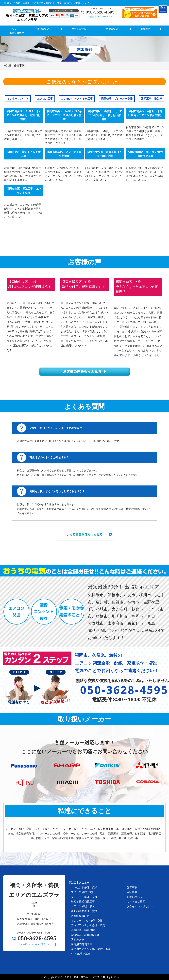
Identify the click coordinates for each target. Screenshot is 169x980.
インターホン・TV (18, 99)
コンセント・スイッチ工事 (77, 99)
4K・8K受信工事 (81, 954)
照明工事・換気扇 (152, 99)
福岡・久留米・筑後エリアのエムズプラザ (80, 977)
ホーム (131, 911)
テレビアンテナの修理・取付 (88, 925)
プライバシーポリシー (140, 906)
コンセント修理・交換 (84, 887)
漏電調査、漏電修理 (83, 930)
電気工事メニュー (79, 883)
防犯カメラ (78, 940)
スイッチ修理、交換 (83, 892)
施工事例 (132, 887)
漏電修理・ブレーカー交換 (117, 99)
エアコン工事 (45, 99)
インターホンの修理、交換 (87, 921)
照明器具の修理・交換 (84, 911)
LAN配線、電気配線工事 (85, 935)
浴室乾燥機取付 (80, 916)
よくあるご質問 (136, 902)
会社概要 (132, 892)
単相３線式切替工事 (83, 902)
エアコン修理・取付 (83, 906)
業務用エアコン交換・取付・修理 (91, 949)
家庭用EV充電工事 (82, 944)
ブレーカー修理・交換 (84, 897)
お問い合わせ (135, 897)
